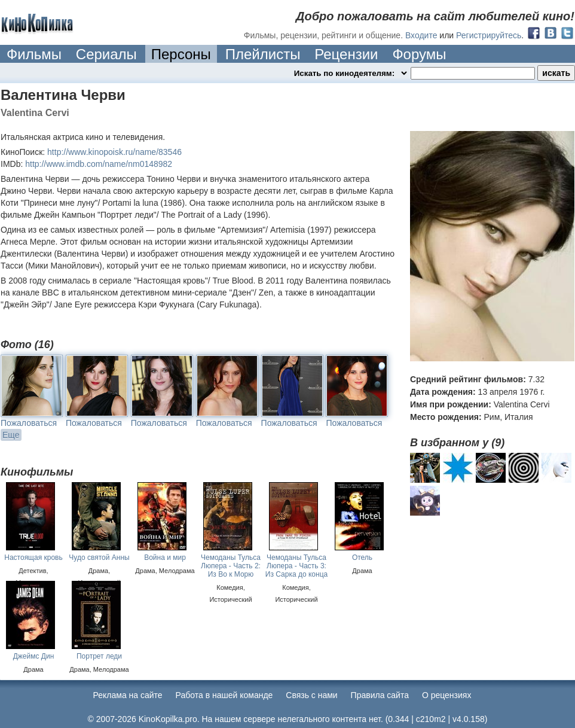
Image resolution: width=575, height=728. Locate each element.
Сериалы (106, 54)
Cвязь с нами (311, 695)
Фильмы (34, 54)
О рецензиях (447, 695)
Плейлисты (263, 54)
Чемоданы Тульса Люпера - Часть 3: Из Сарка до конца (296, 566)
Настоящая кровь (33, 558)
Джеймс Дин (34, 656)
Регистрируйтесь (489, 35)
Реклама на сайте (128, 695)
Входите (421, 35)
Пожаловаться (29, 423)
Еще (11, 435)
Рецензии (346, 54)
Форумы (419, 54)
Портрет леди (99, 656)
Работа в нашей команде (224, 695)
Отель (362, 558)
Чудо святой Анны (99, 558)
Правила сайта (380, 695)
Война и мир (165, 558)
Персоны (181, 54)
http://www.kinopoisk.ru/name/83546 (114, 152)
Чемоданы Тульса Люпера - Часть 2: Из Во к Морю (231, 566)
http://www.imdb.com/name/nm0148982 (99, 164)
